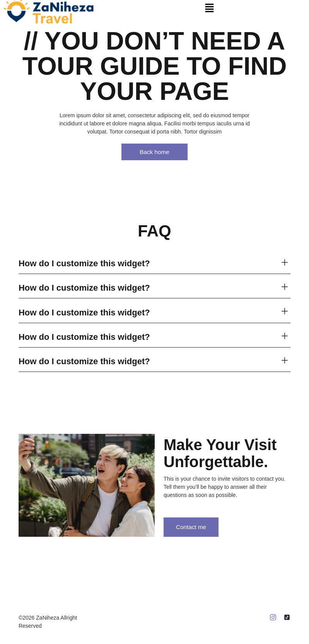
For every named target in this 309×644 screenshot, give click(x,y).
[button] (210, 8)
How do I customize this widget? (84, 264)
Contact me (195, 528)
